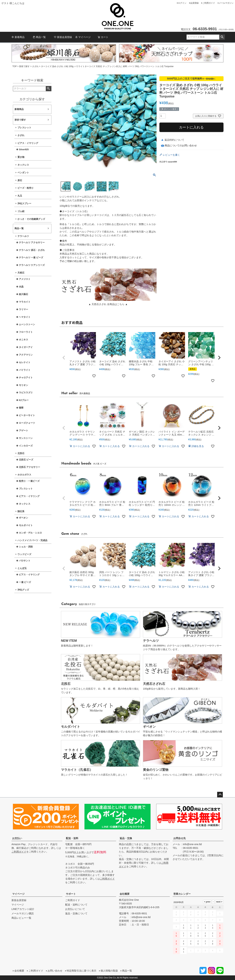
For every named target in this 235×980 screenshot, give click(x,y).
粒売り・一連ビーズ (29, 481)
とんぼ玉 (22, 568)
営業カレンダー (182, 894)
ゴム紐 (21, 211)
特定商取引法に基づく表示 (81, 971)
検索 (222, 37)
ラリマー (23, 309)
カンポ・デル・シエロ (30, 533)
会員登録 (194, 3)
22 (220, 935)
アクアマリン (26, 355)
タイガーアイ (26, 347)
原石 (20, 180)
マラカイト (25, 302)
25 (191, 943)
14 (213, 927)
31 (184, 951)
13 (205, 927)
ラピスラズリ (26, 393)
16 (176, 935)
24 (184, 943)
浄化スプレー (24, 204)
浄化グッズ (23, 590)
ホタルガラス (24, 475)
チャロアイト (26, 378)
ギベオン (23, 518)
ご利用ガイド (209, 3)
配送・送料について (76, 905)
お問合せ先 (180, 838)
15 (220, 927)
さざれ (35, 66)
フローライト (26, 332)
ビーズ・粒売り (26, 188)
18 (191, 935)
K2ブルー (24, 400)
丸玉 (20, 196)
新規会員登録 (63, 37)
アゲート (23, 431)
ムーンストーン (27, 324)
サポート (71, 894)
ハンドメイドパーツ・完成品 (32, 540)
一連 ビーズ (25, 582)
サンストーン (26, 438)
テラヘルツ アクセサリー (32, 243)
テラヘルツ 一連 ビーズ (31, 258)
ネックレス (23, 165)
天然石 (21, 273)
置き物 (21, 157)
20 (205, 935)
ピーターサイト (27, 415)
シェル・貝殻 (26, 547)
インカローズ (26, 446)
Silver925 (24, 150)
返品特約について (174, 140)
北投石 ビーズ (26, 460)
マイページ (83, 37)
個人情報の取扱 (109, 971)
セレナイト (25, 362)
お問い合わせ (55, 971)
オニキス (23, 340)
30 (176, 951)
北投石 (21, 453)
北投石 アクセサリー (30, 467)
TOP (14, 66)
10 (184, 927)
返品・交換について (76, 913)
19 (198, 935)
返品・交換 (126, 838)
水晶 (21, 287)
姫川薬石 (23, 294)
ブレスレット (24, 128)
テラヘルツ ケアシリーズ (32, 265)
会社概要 (125, 894)
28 (213, 943)
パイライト (25, 370)
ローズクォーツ (27, 423)
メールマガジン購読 (23, 913)
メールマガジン (226, 3)
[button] (64, 358)
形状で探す (24, 66)
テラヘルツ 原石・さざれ (32, 250)
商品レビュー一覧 (21, 918)
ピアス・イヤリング (28, 143)
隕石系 (21, 511)
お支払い (17, 838)
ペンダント (23, 173)
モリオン (23, 385)
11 (191, 927)
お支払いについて (75, 909)
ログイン (182, 3)
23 (176, 943)
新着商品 (18, 37)
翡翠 (21, 408)
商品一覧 (39, 37)
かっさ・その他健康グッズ (31, 219)
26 (198, 943)
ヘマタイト (25, 317)
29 (220, 943)
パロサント (25, 561)
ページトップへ (220, 795)
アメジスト (25, 279)
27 (205, 943)
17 (184, 935)
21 (213, 935)
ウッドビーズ (24, 554)
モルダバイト (26, 525)
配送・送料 (72, 838)
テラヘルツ (23, 236)
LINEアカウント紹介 (23, 909)
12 (198, 927)
